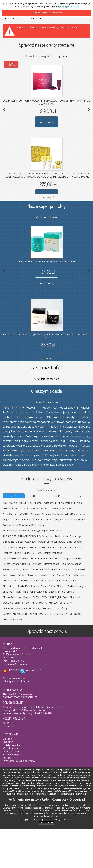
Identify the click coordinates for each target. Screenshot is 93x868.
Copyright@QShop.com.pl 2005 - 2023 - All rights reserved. (46, 819)
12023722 (14, 670)
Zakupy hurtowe (11, 751)
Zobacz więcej (46, 122)
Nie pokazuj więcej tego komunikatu (47, 13)
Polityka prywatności (13, 745)
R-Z (79, 496)
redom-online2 (33, 670)
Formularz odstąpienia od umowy (19, 761)
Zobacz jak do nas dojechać (16, 681)
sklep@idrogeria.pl (18, 664)
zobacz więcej (47, 197)
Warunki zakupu (11, 748)
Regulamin (8, 742)
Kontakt (7, 758)
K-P (57, 496)
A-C (14, 496)
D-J (36, 496)
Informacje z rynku (12, 754)
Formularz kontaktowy (14, 678)
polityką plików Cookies (69, 7)
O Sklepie (7, 739)
